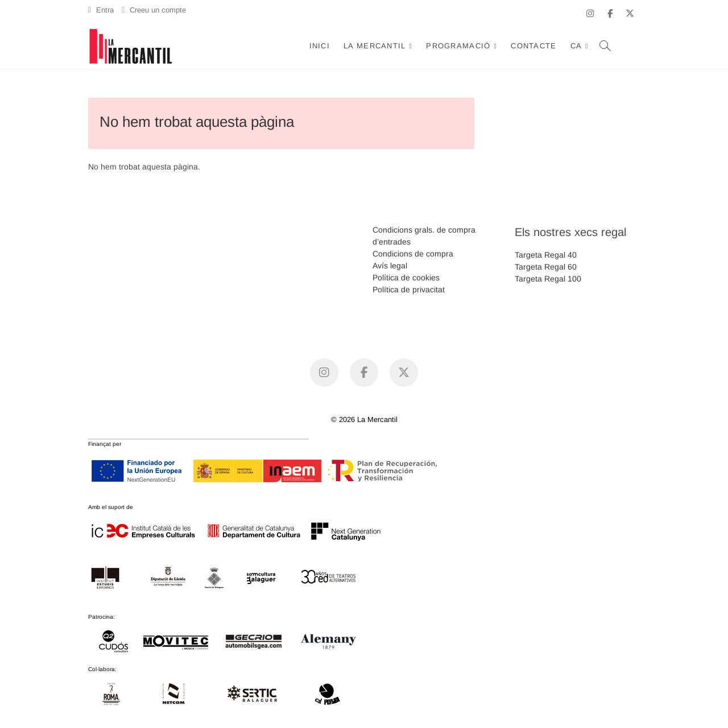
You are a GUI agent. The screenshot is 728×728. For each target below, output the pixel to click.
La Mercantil (375, 46)
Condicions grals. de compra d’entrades (424, 236)
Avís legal (390, 266)
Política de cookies (406, 278)
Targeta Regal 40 (546, 255)
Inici (320, 46)
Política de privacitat (409, 289)
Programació (458, 46)
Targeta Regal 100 (548, 279)
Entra (101, 10)
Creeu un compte (154, 10)
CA (576, 46)
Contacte (533, 46)
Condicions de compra (413, 254)
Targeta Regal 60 (546, 267)
